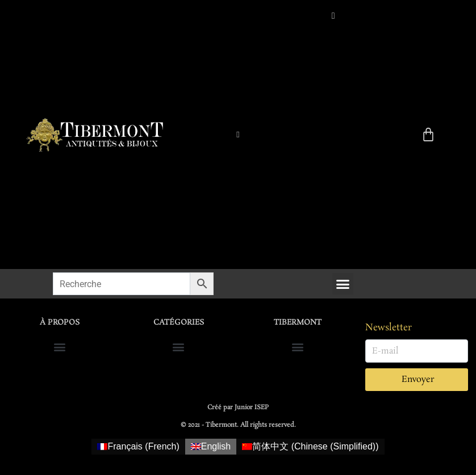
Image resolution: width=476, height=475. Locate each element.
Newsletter (389, 328)
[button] (343, 284)
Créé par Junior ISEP (238, 407)
